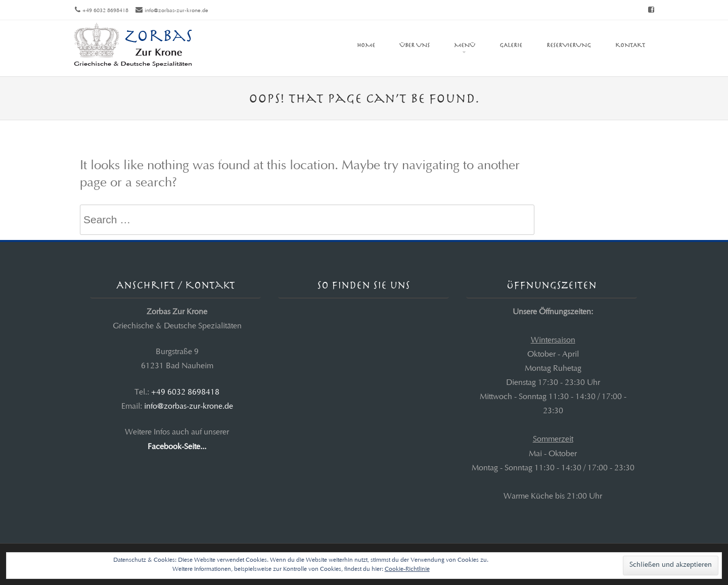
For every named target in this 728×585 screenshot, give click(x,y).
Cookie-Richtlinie (407, 569)
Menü (465, 45)
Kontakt (630, 45)
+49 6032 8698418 (185, 393)
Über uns (415, 45)
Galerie (511, 45)
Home (366, 45)
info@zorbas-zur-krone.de (176, 11)
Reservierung (569, 45)
